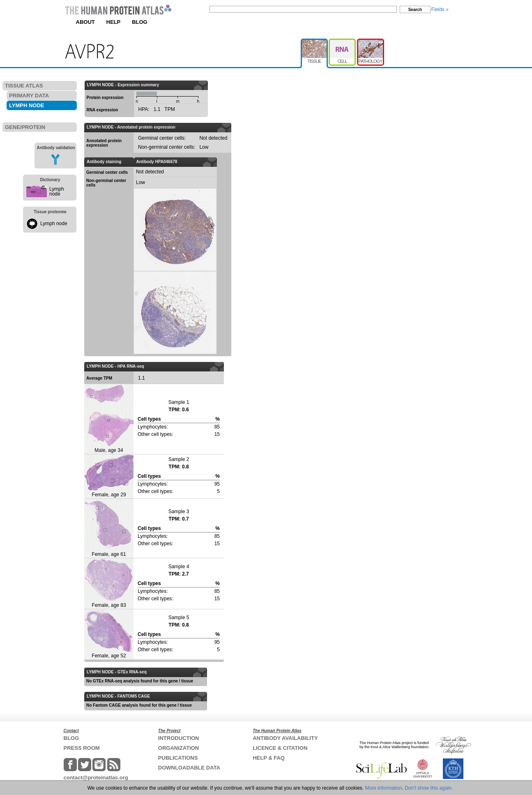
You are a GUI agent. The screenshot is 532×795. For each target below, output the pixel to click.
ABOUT (85, 22)
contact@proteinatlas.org (96, 778)
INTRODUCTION (179, 738)
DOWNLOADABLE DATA (189, 768)
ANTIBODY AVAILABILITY (285, 738)
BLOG (140, 22)
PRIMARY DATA (29, 96)
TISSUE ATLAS (24, 86)
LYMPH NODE (26, 105)
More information (384, 788)
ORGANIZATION (178, 748)
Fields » (440, 9)
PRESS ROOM (82, 748)
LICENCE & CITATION (280, 748)
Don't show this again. (429, 788)
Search (415, 10)
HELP (114, 22)
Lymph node (57, 191)
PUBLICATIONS (178, 758)
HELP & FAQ (269, 758)
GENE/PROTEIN (25, 127)
